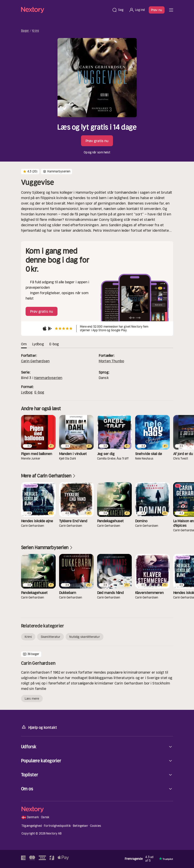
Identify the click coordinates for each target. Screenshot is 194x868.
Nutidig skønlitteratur (84, 637)
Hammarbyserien (48, 378)
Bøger (25, 31)
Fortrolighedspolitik (57, 826)
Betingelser (80, 826)
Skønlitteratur (50, 637)
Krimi (36, 31)
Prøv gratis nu (97, 141)
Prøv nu (157, 10)
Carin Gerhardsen (35, 361)
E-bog (39, 392)
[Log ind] (137, 10)
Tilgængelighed (32, 826)
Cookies (96, 826)
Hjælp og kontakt (39, 727)
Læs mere (32, 699)
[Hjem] (65, 10)
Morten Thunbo (111, 361)
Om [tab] (24, 344)
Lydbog (27, 392)
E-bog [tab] (54, 344)
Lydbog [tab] (38, 344)
